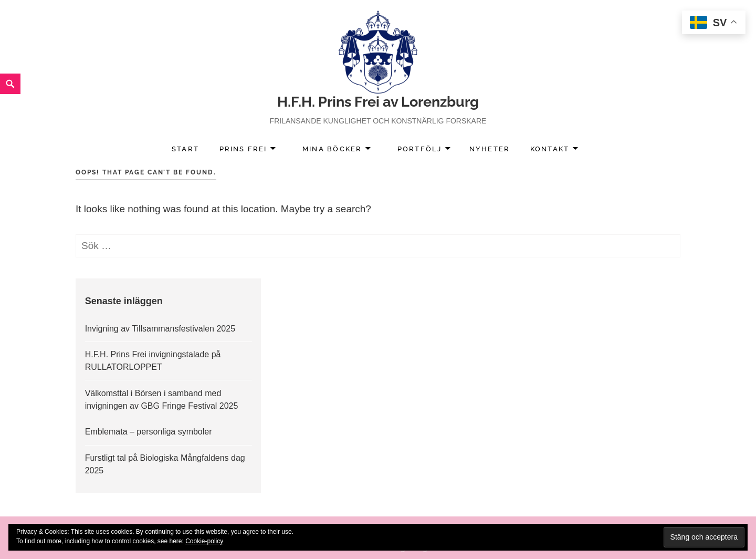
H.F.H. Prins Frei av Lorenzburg (378, 102)
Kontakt (550, 149)
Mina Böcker (332, 149)
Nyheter (490, 149)
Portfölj (420, 149)
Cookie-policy (204, 541)
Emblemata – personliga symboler (149, 432)
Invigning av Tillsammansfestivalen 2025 (160, 329)
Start (185, 149)
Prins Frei (243, 149)
